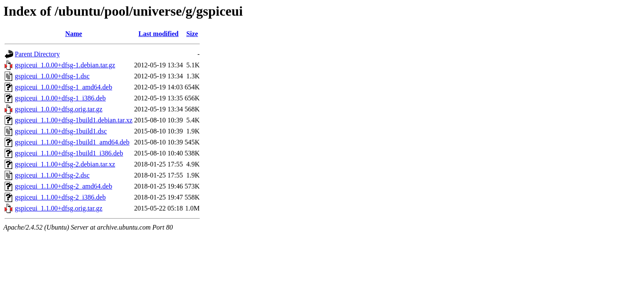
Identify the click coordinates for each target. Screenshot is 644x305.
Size (192, 34)
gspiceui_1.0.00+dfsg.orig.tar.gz (59, 109)
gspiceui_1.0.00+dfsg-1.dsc (52, 76)
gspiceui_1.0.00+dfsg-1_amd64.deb (64, 87)
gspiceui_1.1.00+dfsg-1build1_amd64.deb (72, 142)
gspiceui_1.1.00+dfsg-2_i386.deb (60, 197)
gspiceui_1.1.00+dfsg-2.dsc (52, 175)
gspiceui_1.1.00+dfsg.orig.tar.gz (59, 208)
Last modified (159, 34)
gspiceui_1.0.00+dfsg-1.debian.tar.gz (65, 65)
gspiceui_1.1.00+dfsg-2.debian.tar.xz (65, 164)
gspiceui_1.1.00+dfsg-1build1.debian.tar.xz (74, 120)
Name (74, 34)
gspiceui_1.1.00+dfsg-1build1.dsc (61, 131)
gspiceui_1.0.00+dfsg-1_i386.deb (60, 98)
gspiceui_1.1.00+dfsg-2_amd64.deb (64, 186)
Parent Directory (37, 54)
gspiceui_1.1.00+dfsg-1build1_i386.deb (69, 153)
